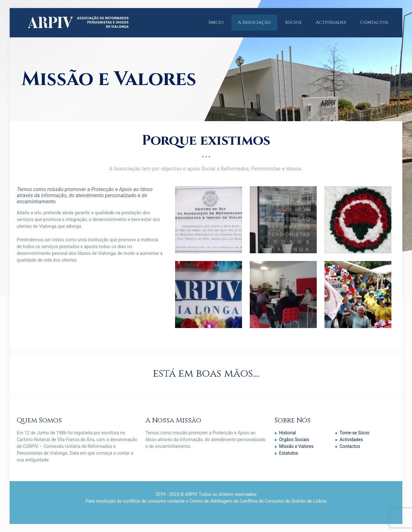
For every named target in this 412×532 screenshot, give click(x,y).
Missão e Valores (296, 446)
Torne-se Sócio (355, 433)
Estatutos (289, 453)
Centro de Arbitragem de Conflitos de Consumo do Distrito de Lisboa (258, 501)
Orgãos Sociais (294, 440)
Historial (287, 433)
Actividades (351, 440)
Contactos (350, 446)
